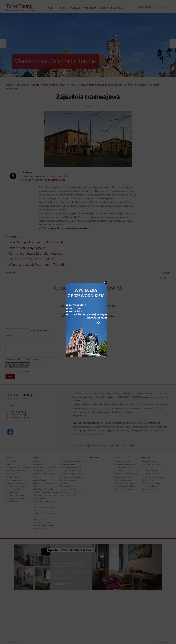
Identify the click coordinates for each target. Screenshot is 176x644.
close (106, 283)
